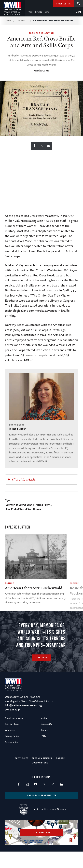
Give (47, 12)
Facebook (19, 801)
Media (44, 734)
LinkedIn (62, 801)
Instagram (27, 801)
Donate (60, 774)
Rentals (44, 746)
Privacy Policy (12, 752)
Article (9, 583)
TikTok (53, 801)
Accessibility (11, 758)
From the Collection (41, 33)
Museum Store (40, 779)
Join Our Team (12, 740)
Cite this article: (24, 479)
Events (39, 12)
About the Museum (15, 734)
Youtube (36, 801)
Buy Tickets (21, 774)
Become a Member (42, 774)
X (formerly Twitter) (44, 801)
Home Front (43, 505)
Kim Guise (18, 429)
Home (8, 21)
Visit (30, 12)
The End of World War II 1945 (23, 509)
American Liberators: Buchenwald (34, 588)
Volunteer (10, 746)
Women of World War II (20, 505)
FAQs (43, 752)
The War (21, 21)
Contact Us (46, 740)
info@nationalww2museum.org (23, 722)
